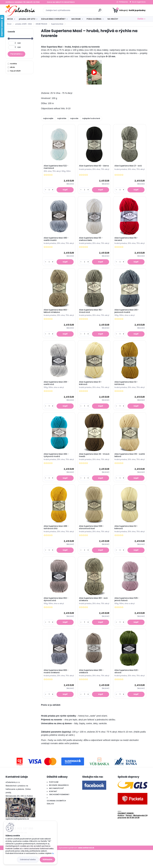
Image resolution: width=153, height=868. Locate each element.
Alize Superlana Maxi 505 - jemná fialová (127, 614)
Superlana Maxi (57, 24)
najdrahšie (62, 118)
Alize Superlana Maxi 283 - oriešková (92, 687)
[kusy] (49, 191)
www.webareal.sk (86, 866)
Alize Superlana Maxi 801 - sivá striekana (94, 613)
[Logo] (20, 10)
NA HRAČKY (113, 19)
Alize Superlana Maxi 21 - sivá (128, 167)
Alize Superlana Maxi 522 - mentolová (56, 168)
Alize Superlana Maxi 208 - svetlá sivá (56, 391)
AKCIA (10, 19)
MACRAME (76, 19)
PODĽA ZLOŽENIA (94, 19)
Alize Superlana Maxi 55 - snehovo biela (91, 242)
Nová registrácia (139, 2)
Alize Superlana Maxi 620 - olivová (127, 687)
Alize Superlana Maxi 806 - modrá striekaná (56, 687)
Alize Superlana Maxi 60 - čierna (91, 167)
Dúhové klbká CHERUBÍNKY (53, 19)
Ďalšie (140, 19)
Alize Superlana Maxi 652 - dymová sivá (56, 614)
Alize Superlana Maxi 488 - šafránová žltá (56, 539)
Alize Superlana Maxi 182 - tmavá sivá (91, 316)
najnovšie (74, 118)
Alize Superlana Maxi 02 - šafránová (127, 390)
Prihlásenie (123, 2)
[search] (100, 11)
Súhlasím (47, 859)
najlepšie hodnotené (91, 118)
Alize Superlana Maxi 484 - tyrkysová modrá (56, 465)
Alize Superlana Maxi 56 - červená (127, 242)
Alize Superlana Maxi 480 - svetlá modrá (56, 242)
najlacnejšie (48, 118)
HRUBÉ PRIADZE (41, 24)
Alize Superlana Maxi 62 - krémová (127, 539)
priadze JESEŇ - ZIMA (24, 24)
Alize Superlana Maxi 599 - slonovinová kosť (92, 539)
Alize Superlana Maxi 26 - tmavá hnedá (91, 465)
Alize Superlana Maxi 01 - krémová (91, 390)
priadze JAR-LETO (27, 19)
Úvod (9, 24)
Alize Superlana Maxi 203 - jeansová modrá (127, 316)
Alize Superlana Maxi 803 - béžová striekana (56, 316)
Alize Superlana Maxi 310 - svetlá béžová (127, 465)
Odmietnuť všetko (28, 860)
